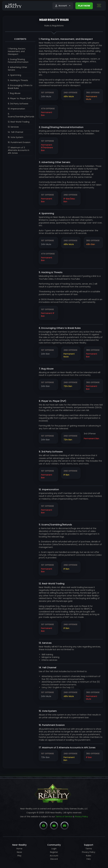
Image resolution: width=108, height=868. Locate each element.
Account (54, 856)
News (19, 852)
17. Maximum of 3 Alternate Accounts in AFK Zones (19, 150)
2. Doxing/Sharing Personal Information (18, 61)
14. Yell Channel (15, 132)
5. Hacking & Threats (18, 80)
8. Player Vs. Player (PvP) (20, 98)
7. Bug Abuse (14, 93)
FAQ (89, 859)
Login (54, 849)
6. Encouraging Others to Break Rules (20, 87)
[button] (63, 6)
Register (54, 852)
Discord (54, 859)
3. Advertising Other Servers (18, 69)
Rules (89, 856)
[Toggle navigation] (99, 6)
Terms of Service (64, 817)
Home (19, 849)
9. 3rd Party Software (18, 104)
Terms (89, 849)
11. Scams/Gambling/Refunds (21, 115)
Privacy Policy (81, 817)
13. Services (13, 127)
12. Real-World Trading (19, 122)
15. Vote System (16, 137)
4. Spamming (14, 75)
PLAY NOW (84, 6)
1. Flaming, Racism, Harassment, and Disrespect (17, 51)
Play (19, 856)
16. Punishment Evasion (19, 142)
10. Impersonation (16, 109)
